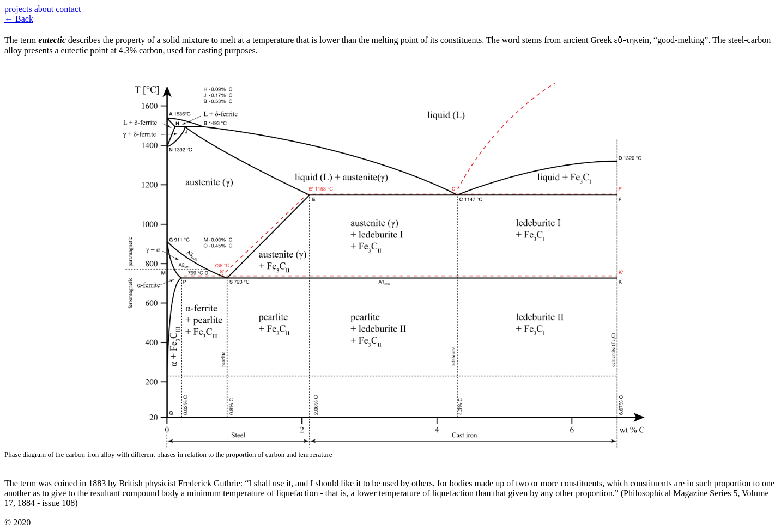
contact (68, 9)
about (44, 9)
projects (18, 9)
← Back (19, 19)
